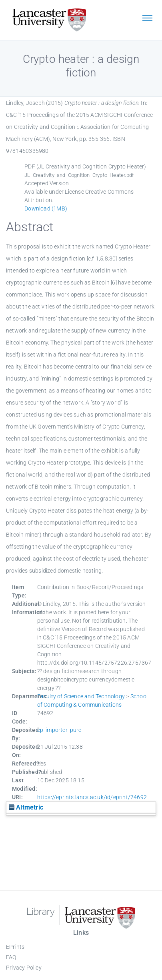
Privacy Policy (24, 968)
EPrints (15, 947)
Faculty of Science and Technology (81, 696)
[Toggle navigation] (147, 19)
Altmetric (26, 807)
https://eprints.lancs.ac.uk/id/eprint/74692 (92, 797)
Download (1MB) (46, 208)
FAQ (11, 957)
